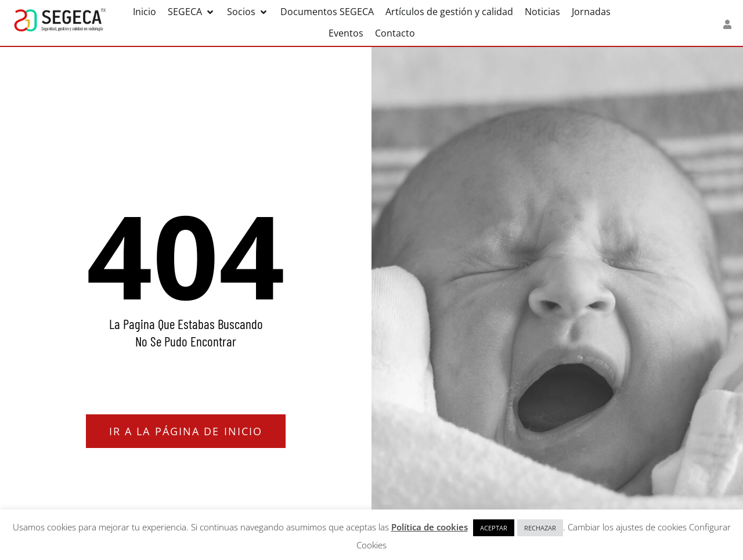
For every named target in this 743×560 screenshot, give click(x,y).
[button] (192, 12)
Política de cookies (430, 527)
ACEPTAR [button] (494, 528)
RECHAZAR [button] (540, 528)
